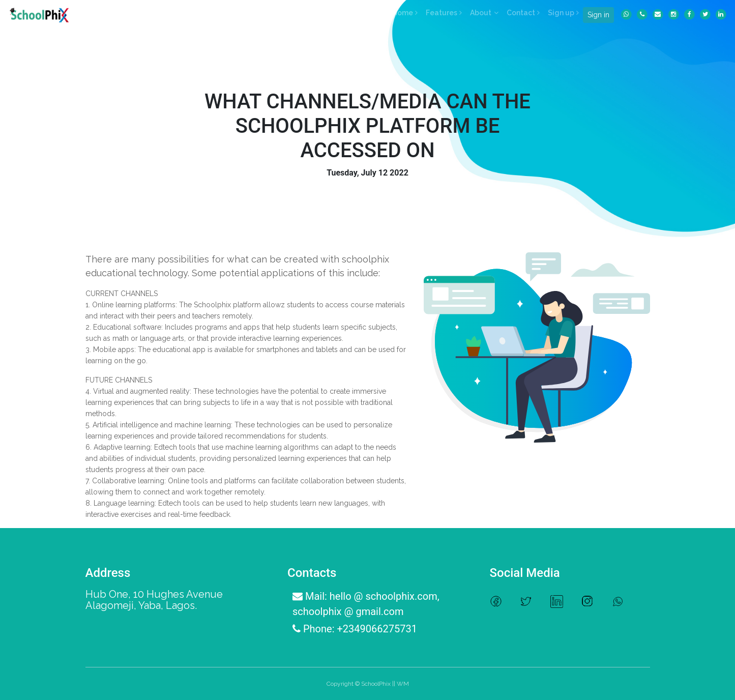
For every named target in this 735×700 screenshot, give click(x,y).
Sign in (598, 15)
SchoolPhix (376, 684)
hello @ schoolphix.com (384, 596)
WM (403, 684)
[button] (484, 13)
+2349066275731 (377, 629)
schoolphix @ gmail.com (348, 611)
